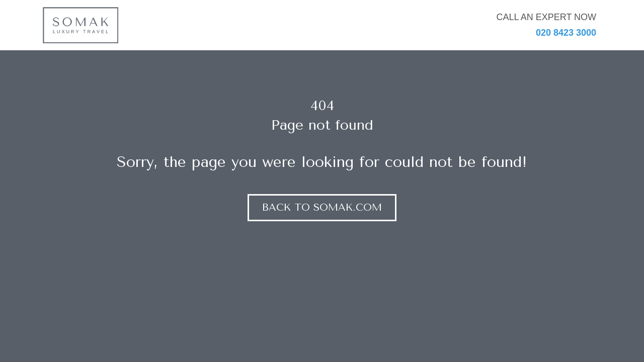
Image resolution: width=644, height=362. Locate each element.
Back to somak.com (322, 207)
